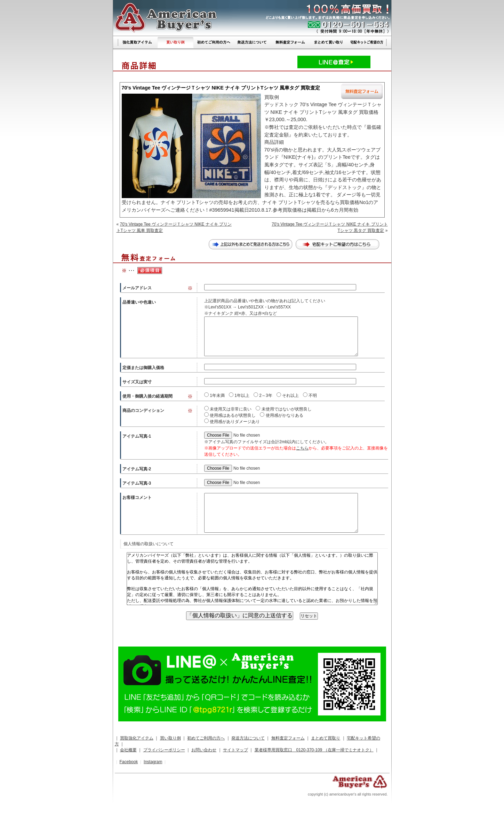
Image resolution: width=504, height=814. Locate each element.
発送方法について (248, 738)
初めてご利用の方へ (206, 738)
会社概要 (128, 750)
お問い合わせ (204, 750)
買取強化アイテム (137, 738)
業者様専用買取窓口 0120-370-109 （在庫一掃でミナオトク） (314, 750)
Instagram (153, 762)
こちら (302, 448)
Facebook (129, 762)
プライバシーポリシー (164, 750)
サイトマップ (235, 750)
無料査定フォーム (288, 738)
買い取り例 (170, 738)
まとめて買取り (326, 738)
